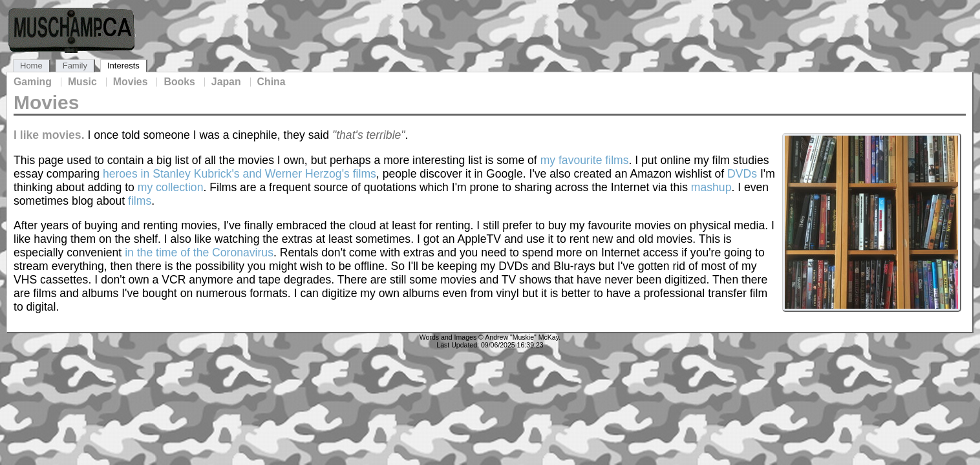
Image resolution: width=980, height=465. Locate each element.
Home (31, 66)
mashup (711, 187)
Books (179, 82)
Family (75, 66)
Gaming (33, 82)
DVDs (742, 174)
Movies (131, 82)
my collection (171, 187)
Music (82, 82)
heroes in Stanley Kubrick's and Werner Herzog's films (240, 174)
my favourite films (585, 160)
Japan (226, 82)
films (140, 201)
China (272, 82)
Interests (123, 66)
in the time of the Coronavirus (199, 253)
